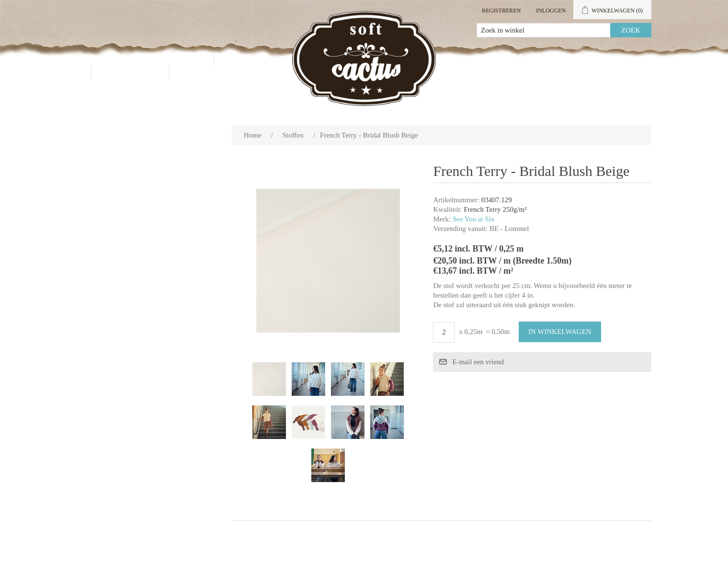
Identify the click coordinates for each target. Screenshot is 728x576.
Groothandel (267, 58)
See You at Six (474, 219)
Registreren (501, 11)
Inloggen (551, 11)
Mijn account (554, 58)
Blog (199, 72)
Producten (168, 58)
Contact (130, 72)
